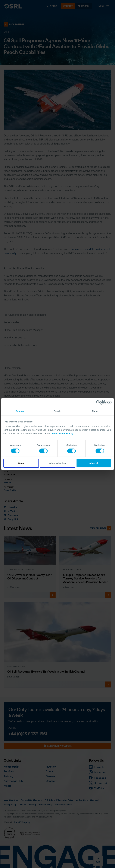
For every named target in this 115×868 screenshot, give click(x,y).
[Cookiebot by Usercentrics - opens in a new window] (98, 402)
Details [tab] (57, 411)
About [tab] (95, 411)
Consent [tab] (20, 411)
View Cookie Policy (62, 433)
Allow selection (58, 463)
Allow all (94, 463)
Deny (21, 463)
